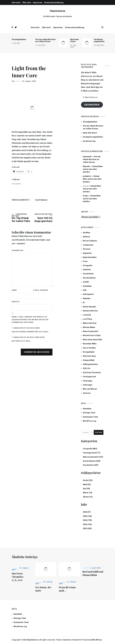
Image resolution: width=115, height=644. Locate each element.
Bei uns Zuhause (90, 241)
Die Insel (87, 249)
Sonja (85, 196)
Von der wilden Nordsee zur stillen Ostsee (45, 40)
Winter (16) (88, 493)
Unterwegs (88, 381)
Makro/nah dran (90, 323)
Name (14, 290)
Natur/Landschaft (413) (93, 457)
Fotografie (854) (90, 449)
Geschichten (88, 274)
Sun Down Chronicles (92, 373)
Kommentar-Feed (90, 417)
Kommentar (18, 251)
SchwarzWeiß (89, 360)
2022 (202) (87, 528)
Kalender (87, 298)
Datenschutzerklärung (54, 3)
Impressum (38, 3)
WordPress (97, 640)
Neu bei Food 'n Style (92, 335)
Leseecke (87, 315)
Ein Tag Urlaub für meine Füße (22, 218)
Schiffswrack (41, 200)
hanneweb (87, 157)
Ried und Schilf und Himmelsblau (93, 573)
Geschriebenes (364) (92, 461)
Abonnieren (92, 105)
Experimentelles (90, 257)
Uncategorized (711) (92, 453)
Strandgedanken (19, 39)
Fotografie (88, 266)
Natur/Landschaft (91, 331)
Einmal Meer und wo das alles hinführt (93, 169)
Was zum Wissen (90, 389)
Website (16, 302)
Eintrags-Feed (89, 413)
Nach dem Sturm (75, 40)
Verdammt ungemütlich (99, 40)
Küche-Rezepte (89, 307)
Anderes (86, 237)
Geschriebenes (89, 278)
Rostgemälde (89, 352)
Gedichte (87, 270)
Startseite (16, 3)
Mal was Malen (89, 327)
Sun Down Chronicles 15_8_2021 (18, 577)
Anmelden (87, 409)
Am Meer (87, 233)
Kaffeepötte (88, 294)
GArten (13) (88, 497)
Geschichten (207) (91, 465)
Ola (13, 81)
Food (85, 261)
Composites (88, 245)
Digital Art (87, 253)
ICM (85, 290)
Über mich (27, 3)
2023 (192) (87, 524)
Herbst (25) (88, 480)
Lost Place (87, 319)
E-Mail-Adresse (41, 290)
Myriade (86, 166)
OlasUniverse (57, 11)
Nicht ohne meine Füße (93, 340)
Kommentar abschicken (37, 352)
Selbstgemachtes (90, 364)
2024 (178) (87, 520)
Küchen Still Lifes (90, 311)
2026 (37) (87, 512)
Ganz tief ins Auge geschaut (42, 218)
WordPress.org (90, 421)
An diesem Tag (89, 141)
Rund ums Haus (89, 356)
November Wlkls (90, 344)
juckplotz (87, 176)
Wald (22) (87, 484)
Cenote (66, 640)
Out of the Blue (89, 348)
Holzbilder (87, 286)
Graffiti (86, 282)
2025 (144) (87, 516)
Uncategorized (89, 377)
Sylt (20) (86, 489)
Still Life (87, 368)
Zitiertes (87, 393)
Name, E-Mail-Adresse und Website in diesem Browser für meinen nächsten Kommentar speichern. (30, 320)
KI (84, 302)
